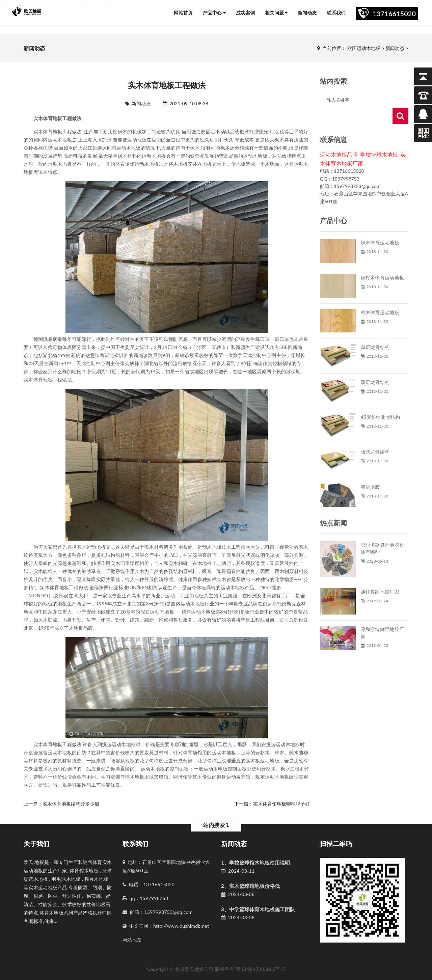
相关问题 (276, 13)
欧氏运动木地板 (364, 48)
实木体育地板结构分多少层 (71, 804)
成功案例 (245, 13)
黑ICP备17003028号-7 (260, 969)
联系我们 (336, 13)
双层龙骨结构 (375, 366)
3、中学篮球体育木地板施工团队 (258, 909)
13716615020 (394, 13)
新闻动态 (307, 13)
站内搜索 (216, 825)
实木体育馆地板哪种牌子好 (281, 804)
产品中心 (214, 13)
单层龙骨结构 (375, 331)
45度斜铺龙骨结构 (381, 401)
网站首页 (183, 13)
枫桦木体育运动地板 (383, 261)
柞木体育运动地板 (380, 296)
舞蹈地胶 (370, 471)
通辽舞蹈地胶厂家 (380, 576)
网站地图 (132, 940)
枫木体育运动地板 (380, 226)
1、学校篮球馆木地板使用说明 (255, 863)
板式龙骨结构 (375, 435)
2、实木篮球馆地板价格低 (250, 886)
